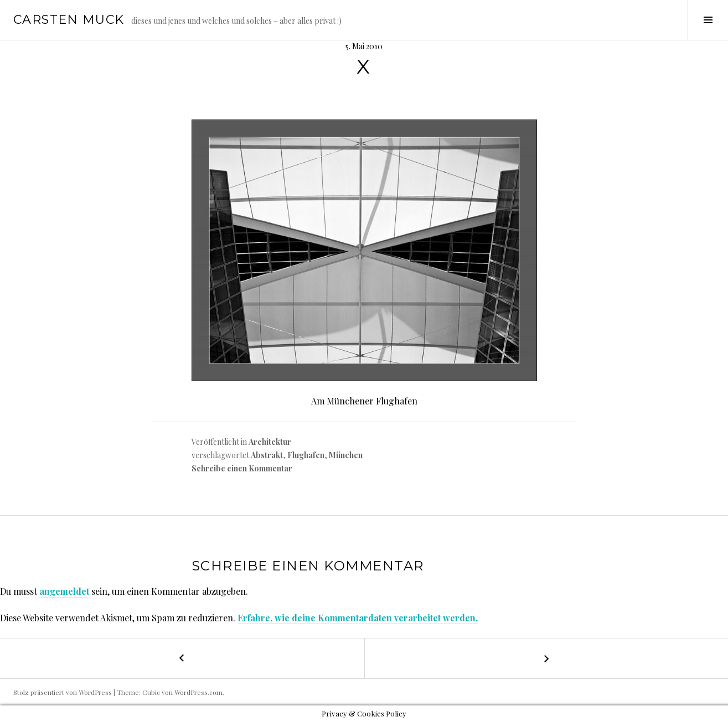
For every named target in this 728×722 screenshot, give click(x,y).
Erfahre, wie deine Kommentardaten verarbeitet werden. (358, 618)
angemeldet (64, 591)
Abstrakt (267, 455)
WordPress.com (198, 692)
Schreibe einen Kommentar (242, 468)
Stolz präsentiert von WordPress (63, 692)
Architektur (270, 442)
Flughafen (306, 455)
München (346, 455)
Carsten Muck (69, 20)
